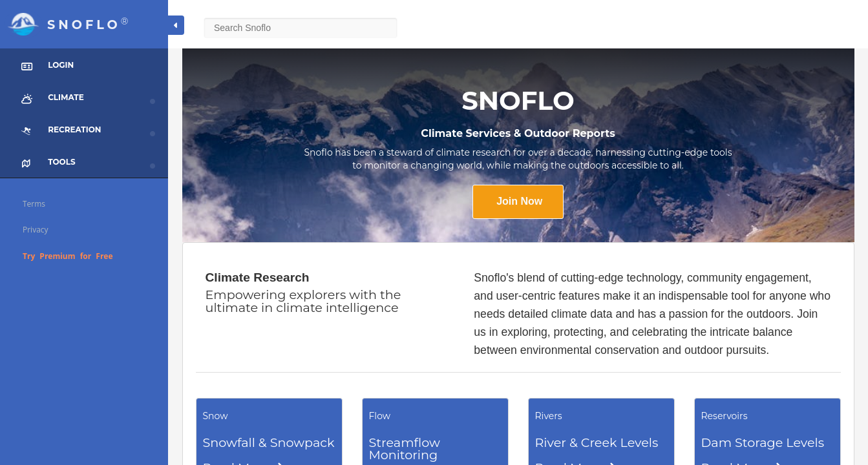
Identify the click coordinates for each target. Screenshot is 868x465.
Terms (34, 204)
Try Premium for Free (68, 256)
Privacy (36, 230)
